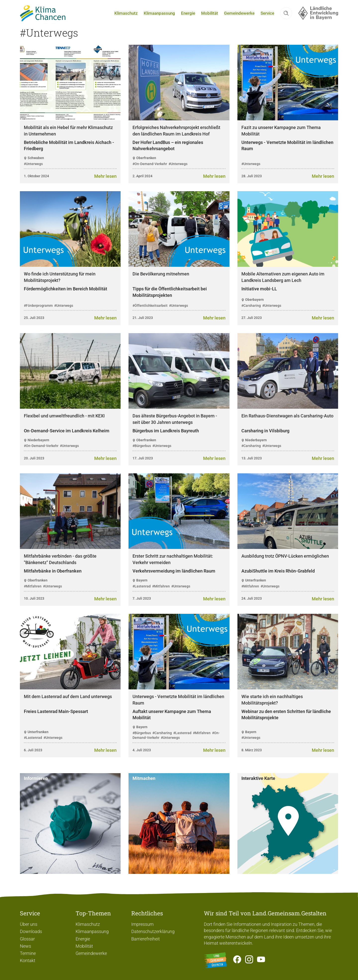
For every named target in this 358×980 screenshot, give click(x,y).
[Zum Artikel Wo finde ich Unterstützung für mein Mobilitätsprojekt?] (105, 328)
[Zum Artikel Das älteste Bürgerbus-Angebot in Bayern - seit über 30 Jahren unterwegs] (214, 468)
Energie (83, 939)
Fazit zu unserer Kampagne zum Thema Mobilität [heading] (281, 141)
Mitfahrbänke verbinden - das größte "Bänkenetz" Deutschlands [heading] (60, 570)
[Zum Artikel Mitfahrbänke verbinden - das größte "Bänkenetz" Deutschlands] (105, 609)
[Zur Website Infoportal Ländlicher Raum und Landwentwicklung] (216, 960)
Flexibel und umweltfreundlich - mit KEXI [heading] (64, 426)
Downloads (31, 931)
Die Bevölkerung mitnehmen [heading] (161, 284)
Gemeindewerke (91, 953)
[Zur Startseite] (46, 18)
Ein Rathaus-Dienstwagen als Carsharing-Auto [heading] (287, 426)
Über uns (29, 924)
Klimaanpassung (92, 931)
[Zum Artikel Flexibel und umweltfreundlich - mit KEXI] (105, 468)
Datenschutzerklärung (153, 931)
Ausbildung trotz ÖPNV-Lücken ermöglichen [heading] (285, 566)
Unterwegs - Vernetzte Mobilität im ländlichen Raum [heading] (178, 710)
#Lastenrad (142, 596)
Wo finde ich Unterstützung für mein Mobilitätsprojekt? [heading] (60, 288)
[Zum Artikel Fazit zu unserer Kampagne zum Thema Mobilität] (323, 187)
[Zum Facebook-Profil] (237, 960)
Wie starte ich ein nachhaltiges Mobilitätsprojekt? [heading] (272, 710)
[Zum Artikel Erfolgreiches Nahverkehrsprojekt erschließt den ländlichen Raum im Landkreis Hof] (214, 187)
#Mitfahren (33, 596)
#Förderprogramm (38, 316)
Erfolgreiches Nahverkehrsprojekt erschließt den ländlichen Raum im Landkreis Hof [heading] (176, 141)
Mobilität (84, 946)
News (25, 946)
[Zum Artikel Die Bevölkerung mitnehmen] (214, 328)
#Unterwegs (33, 174)
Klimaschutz (88, 924)
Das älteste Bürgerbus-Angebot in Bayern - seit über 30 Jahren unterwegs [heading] (175, 429)
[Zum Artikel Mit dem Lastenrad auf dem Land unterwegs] (105, 760)
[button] (286, 18)
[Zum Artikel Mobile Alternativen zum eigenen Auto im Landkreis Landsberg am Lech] (323, 328)
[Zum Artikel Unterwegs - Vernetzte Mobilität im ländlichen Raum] (214, 760)
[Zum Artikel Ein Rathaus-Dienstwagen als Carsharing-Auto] (323, 468)
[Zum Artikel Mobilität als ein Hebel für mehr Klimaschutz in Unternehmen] (105, 187)
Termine (28, 953)
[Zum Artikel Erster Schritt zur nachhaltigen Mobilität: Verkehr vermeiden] (214, 609)
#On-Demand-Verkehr (150, 174)
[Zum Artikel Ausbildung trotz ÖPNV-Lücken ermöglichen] (323, 609)
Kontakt (28, 960)
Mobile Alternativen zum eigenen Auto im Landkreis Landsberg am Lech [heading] (283, 288)
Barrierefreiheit (146, 939)
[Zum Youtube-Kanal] (261, 960)
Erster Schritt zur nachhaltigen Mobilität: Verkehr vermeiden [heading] (173, 570)
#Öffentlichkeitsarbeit (150, 316)
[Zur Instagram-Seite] (249, 960)
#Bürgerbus (142, 456)
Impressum (142, 924)
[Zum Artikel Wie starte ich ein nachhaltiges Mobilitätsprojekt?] (323, 760)
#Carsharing (251, 316)
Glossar (27, 939)
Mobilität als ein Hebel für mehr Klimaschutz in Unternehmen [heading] (68, 141)
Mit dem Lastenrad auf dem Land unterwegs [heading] (68, 707)
